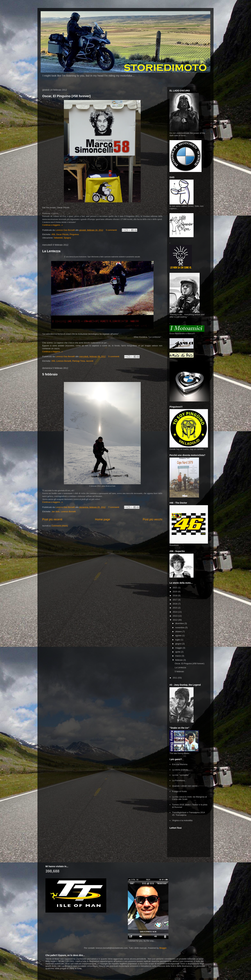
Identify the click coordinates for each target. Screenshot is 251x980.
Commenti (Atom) (60, 526)
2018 (175, 596)
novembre (180, 628)
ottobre (179, 632)
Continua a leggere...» (53, 225)
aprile (178, 652)
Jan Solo (56, 511)
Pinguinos (74, 234)
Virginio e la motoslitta (182, 820)
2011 (175, 678)
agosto (179, 636)
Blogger (163, 948)
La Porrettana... (179, 780)
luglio (178, 640)
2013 (175, 616)
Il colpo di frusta (179, 791)
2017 (175, 600)
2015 (175, 608)
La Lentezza (51, 251)
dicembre (180, 623)
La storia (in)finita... (181, 770)
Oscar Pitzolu (62, 234)
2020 (175, 592)
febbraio (179, 660)
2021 (175, 588)
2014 (175, 612)
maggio (179, 648)
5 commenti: (112, 230)
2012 (175, 620)
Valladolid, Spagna (62, 238)
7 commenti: (114, 507)
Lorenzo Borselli (64, 361)
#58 (53, 234)
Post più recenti (52, 519)
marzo (178, 656)
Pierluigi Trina (79, 361)
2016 (175, 604)
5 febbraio (50, 374)
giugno (179, 644)
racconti (90, 361)
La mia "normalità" (180, 775)
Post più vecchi (153, 519)
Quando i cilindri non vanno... (186, 786)
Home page (103, 519)
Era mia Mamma (180, 764)
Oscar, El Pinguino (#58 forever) (66, 96)
